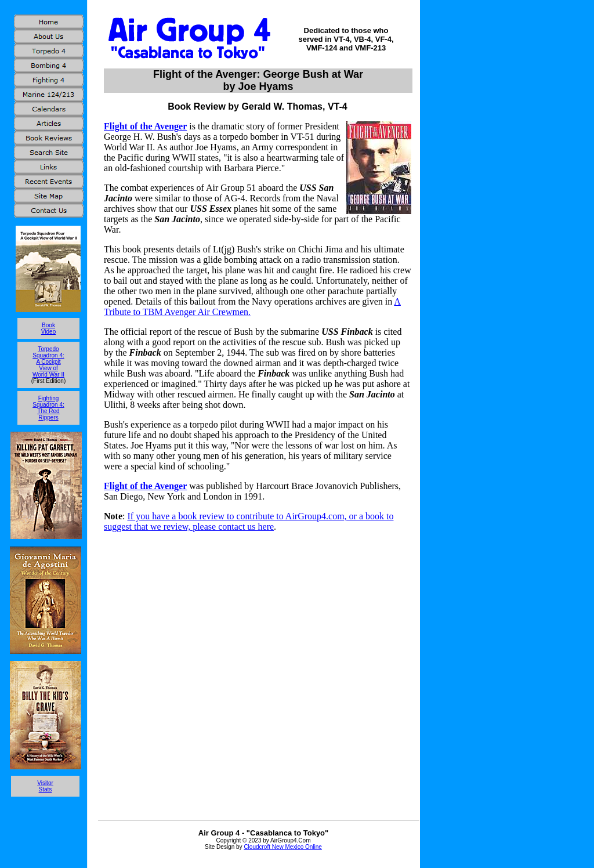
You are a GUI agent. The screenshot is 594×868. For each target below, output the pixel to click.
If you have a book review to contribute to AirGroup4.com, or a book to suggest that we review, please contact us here (249, 521)
